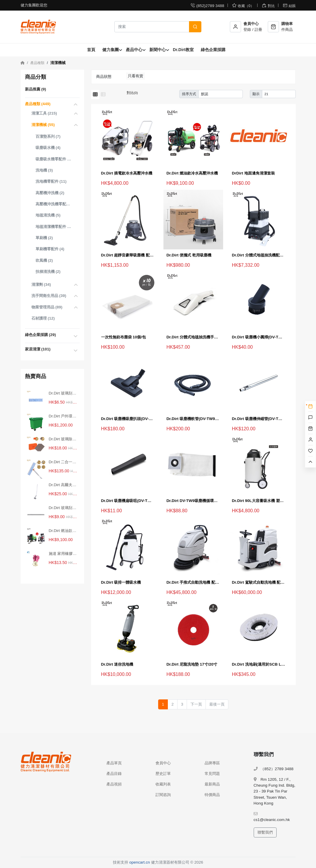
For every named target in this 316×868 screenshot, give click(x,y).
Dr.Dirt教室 (183, 50)
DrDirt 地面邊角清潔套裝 (253, 173)
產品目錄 (114, 774)
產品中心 (134, 50)
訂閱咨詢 (163, 795)
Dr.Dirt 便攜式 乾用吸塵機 (189, 255)
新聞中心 (158, 50)
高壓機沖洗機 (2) (50, 193)
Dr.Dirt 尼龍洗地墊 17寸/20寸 (192, 664)
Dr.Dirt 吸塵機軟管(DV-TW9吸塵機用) (193, 419)
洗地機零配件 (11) (51, 181)
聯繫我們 (265, 832)
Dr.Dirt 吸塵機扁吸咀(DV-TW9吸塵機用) (128, 501)
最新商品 (212, 784)
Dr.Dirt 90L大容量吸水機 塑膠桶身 (259, 501)
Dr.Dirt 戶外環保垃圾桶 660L (64, 416)
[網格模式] (95, 95)
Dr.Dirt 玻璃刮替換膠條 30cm (64, 508)
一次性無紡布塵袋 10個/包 (123, 337)
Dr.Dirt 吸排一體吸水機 (121, 582)
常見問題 (212, 774)
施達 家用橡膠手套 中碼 (64, 554)
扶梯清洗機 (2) (48, 272)
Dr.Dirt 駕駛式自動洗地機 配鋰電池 (259, 582)
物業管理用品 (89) (47, 307)
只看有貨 (136, 76)
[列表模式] (103, 95)
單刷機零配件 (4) (50, 249)
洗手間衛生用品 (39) (49, 296)
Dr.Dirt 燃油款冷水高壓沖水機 (64, 531)
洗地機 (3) (44, 170)
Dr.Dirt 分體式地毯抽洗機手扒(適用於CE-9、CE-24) (193, 337)
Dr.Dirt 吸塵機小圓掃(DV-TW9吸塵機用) (259, 337)
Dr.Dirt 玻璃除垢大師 (64, 439)
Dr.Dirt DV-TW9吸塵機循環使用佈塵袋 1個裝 (193, 501)
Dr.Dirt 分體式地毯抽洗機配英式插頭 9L (259, 255)
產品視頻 (114, 784)
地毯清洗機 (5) (48, 215)
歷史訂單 (163, 774)
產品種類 (37, 63)
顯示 (256, 94)
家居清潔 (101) (38, 349)
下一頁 (196, 704)
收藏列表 (163, 784)
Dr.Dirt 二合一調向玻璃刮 (64, 462)
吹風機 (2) (44, 260)
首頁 (91, 50)
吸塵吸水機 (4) (48, 148)
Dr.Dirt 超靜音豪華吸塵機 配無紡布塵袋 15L (128, 255)
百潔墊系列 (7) (48, 136)
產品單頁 (114, 763)
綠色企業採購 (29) (41, 335)
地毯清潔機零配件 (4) (54, 227)
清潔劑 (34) (41, 284)
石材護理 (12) (43, 318)
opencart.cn (140, 862)
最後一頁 (217, 704)
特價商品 (212, 795)
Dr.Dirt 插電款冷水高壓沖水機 (127, 173)
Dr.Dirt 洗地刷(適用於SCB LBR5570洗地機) (259, 664)
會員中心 (163, 763)
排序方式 (189, 94)
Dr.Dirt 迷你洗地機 (117, 664)
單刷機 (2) (44, 238)
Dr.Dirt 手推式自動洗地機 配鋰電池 (193, 582)
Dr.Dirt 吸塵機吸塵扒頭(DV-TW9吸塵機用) (128, 419)
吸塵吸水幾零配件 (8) (54, 159)
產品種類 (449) (38, 104)
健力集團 (111, 50)
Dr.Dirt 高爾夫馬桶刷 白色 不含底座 (64, 485)
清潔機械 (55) (43, 125)
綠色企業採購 (213, 50)
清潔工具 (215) (44, 113)
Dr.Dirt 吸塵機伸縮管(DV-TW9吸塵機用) (259, 419)
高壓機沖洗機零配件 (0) (54, 204)
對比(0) (132, 93)
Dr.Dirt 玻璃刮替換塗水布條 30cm (64, 393)
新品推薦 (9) (36, 89)
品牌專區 (212, 763)
